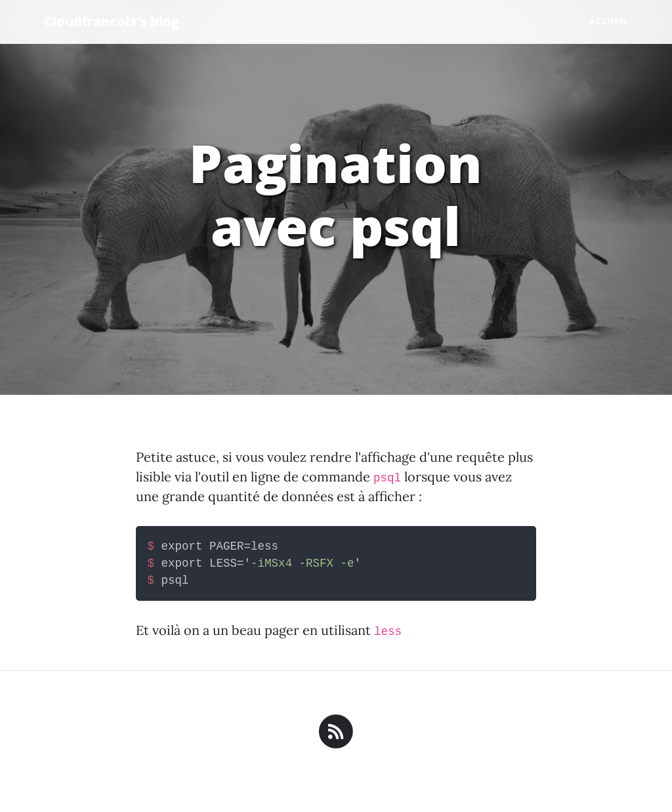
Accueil (609, 21)
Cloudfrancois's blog (112, 21)
